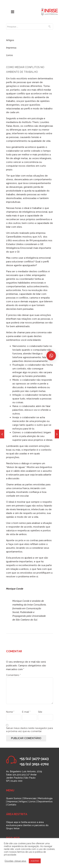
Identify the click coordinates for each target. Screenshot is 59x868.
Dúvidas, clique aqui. (16, 861)
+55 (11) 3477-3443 (34, 758)
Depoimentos (45, 802)
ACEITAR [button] (35, 861)
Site (40, 712)
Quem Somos (14, 798)
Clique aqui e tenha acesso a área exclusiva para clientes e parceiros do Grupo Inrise (27, 825)
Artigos (10, 40)
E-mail (26, 712)
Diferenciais (30, 798)
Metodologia (45, 798)
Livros (9, 55)
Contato (12, 805)
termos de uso (25, 852)
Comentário (13, 675)
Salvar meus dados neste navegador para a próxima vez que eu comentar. (29, 730)
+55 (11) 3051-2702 (34, 764)
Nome (10, 712)
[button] (51, 356)
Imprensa (11, 48)
